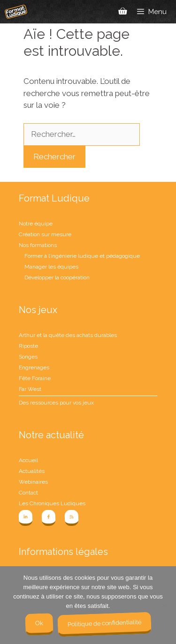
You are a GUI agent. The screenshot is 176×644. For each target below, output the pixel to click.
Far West (30, 389)
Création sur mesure (45, 234)
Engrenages (34, 367)
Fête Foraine (35, 378)
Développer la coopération (57, 277)
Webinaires (33, 482)
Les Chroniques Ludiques (52, 503)
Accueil (28, 460)
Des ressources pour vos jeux (56, 403)
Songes (28, 357)
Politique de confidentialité (104, 623)
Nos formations (38, 245)
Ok (39, 623)
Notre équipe (36, 224)
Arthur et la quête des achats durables (68, 335)
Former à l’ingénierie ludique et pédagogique (82, 256)
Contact (28, 493)
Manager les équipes (51, 267)
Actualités (32, 471)
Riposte (28, 346)
